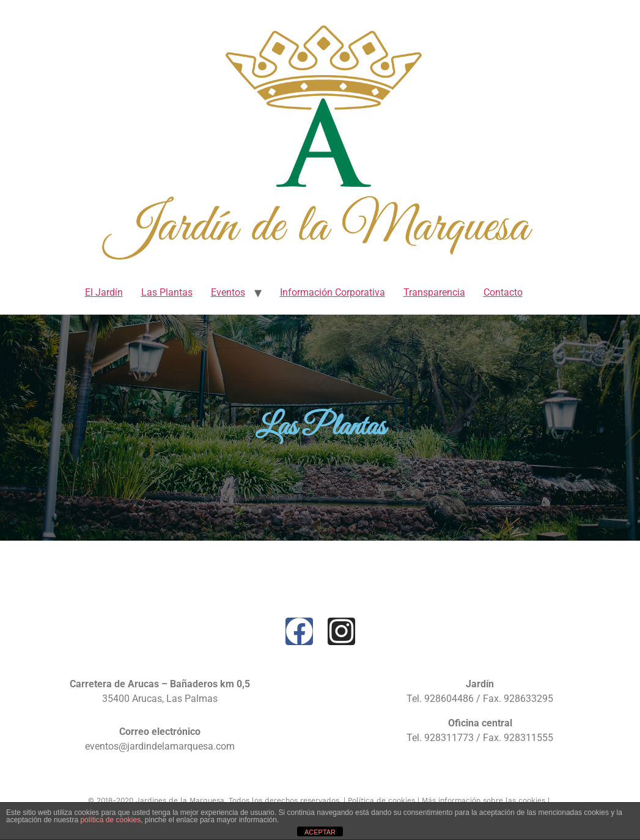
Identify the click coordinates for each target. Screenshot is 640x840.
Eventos (228, 292)
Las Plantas (167, 292)
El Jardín (104, 292)
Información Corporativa (333, 292)
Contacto (503, 292)
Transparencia (434, 292)
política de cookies (110, 820)
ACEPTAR (320, 832)
